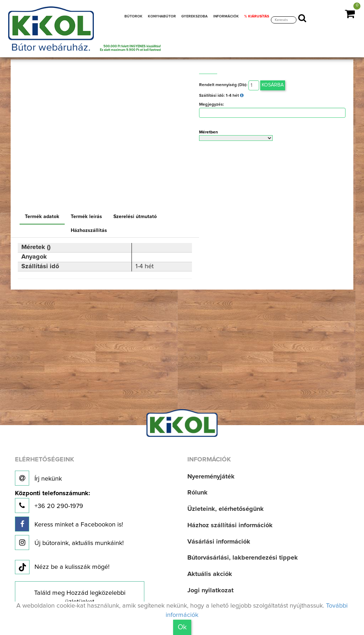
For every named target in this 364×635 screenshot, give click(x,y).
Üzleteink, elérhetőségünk (226, 509)
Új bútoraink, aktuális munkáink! (69, 543)
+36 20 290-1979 (52, 502)
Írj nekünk (38, 478)
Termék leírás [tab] (86, 217)
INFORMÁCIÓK (226, 16)
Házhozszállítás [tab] (89, 231)
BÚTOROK (133, 16)
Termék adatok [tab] (42, 217)
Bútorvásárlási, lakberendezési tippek (243, 558)
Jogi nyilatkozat (210, 591)
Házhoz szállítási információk (230, 525)
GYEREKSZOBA (194, 16)
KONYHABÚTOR (162, 16)
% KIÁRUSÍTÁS (257, 16)
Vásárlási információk (219, 542)
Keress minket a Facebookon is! (69, 524)
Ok (182, 627)
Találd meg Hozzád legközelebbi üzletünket (80, 598)
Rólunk (197, 493)
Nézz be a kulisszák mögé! (62, 567)
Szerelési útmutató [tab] (135, 217)
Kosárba (273, 85)
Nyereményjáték (211, 477)
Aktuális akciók (210, 574)
